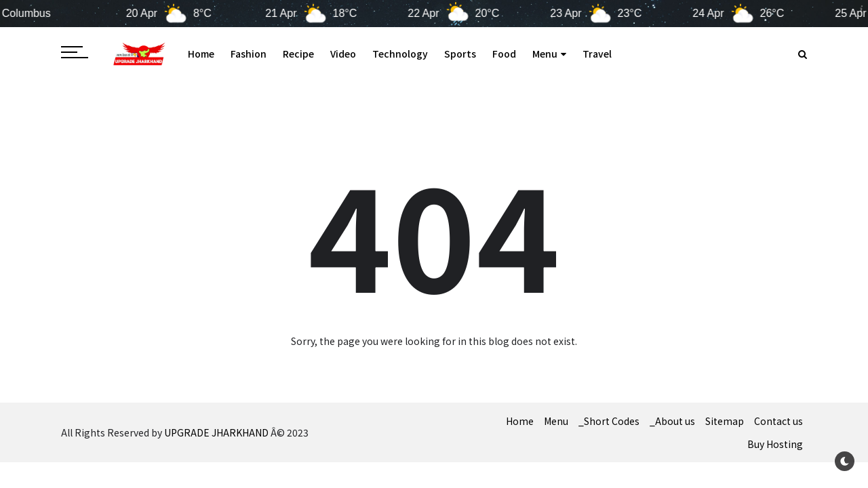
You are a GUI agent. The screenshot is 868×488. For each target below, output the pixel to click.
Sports (460, 54)
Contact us (778, 421)
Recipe (298, 54)
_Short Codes (609, 421)
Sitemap (725, 421)
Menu (549, 54)
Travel (597, 54)
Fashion (249, 54)
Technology (400, 54)
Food (504, 54)
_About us (672, 421)
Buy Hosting (775, 444)
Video (343, 54)
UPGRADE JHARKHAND (216, 432)
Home (201, 54)
